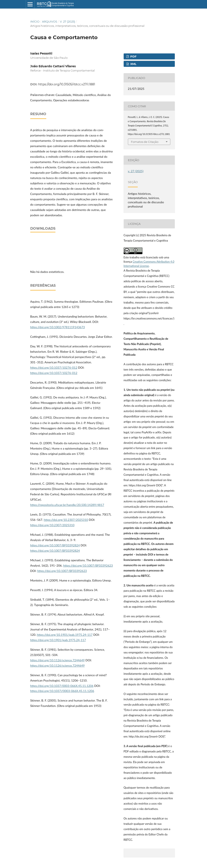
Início (35, 21)
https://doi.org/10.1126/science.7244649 (58, 660)
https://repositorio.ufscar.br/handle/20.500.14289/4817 (67, 505)
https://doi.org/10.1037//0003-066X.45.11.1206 (62, 691)
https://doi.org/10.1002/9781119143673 (58, 327)
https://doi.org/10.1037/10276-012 (54, 367)
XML (133, 64)
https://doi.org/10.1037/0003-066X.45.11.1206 (62, 686)
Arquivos (50, 21)
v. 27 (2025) (67, 21)
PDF (133, 56)
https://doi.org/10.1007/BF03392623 (88, 565)
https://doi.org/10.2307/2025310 (66, 520)
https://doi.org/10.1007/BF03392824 (55, 545)
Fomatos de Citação (145, 142)
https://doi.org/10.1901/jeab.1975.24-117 (65, 635)
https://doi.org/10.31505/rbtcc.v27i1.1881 (67, 84)
